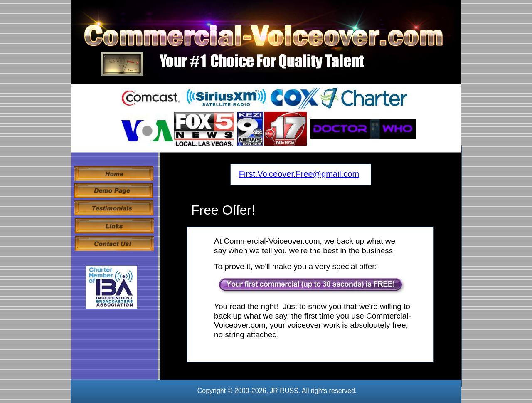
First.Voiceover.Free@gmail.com (299, 174)
